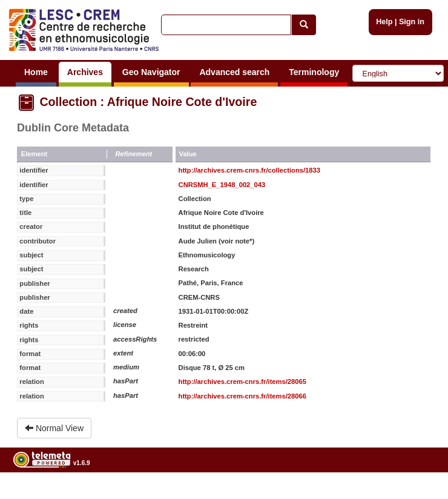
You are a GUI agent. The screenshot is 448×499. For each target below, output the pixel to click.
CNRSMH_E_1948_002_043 (222, 185)
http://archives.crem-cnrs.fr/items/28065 (242, 382)
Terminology (314, 72)
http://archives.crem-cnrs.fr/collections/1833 (249, 170)
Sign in (412, 22)
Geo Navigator (151, 72)
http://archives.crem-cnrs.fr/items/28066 (242, 396)
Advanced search (234, 72)
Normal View (54, 428)
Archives (85, 72)
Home (36, 72)
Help (384, 22)
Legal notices (418, 494)
